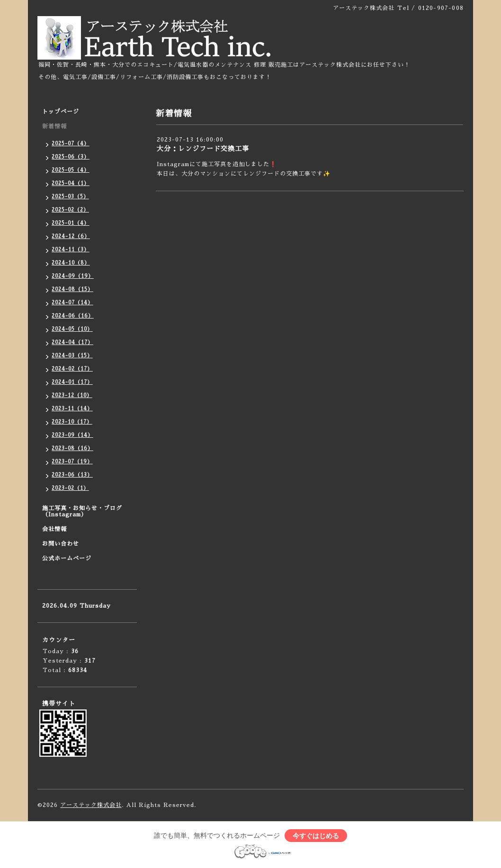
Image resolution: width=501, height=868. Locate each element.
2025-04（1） (71, 183)
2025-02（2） (70, 210)
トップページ (61, 112)
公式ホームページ (67, 558)
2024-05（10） (72, 329)
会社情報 (54, 529)
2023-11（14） (72, 409)
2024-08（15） (72, 289)
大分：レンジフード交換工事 (203, 149)
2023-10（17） (72, 422)
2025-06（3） (71, 157)
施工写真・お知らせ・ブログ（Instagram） (82, 511)
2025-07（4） (71, 144)
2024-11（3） (71, 250)
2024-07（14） (72, 303)
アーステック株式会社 (91, 805)
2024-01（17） (72, 382)
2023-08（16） (72, 448)
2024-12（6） (71, 236)
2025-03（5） (70, 197)
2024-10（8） (71, 263)
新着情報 (54, 126)
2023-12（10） (72, 395)
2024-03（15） (72, 356)
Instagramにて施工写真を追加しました (213, 164)
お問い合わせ (61, 544)
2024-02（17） (72, 369)
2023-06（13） (72, 475)
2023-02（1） (70, 488)
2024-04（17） (72, 342)
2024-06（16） (73, 316)
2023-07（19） (72, 462)
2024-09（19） (73, 276)
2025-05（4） (71, 170)
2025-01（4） (71, 223)
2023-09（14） (72, 435)
